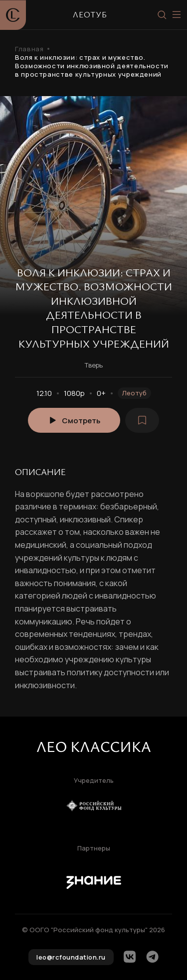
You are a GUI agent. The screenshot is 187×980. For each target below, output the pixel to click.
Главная (29, 49)
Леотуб (134, 393)
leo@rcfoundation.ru (71, 957)
